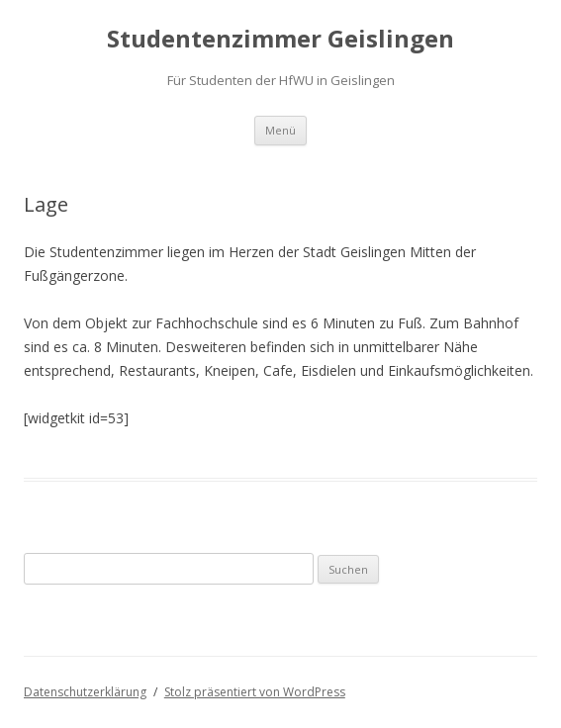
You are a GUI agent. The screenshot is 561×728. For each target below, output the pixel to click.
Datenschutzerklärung (85, 692)
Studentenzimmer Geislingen (280, 39)
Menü (280, 130)
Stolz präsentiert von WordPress (255, 692)
